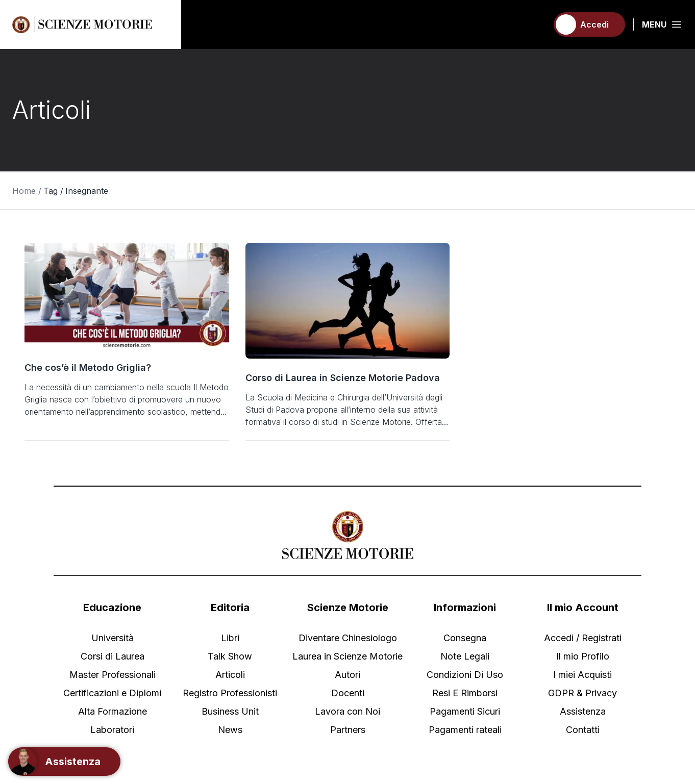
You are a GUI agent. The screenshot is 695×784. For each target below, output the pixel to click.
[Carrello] (535, 24)
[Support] (64, 762)
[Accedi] (589, 24)
